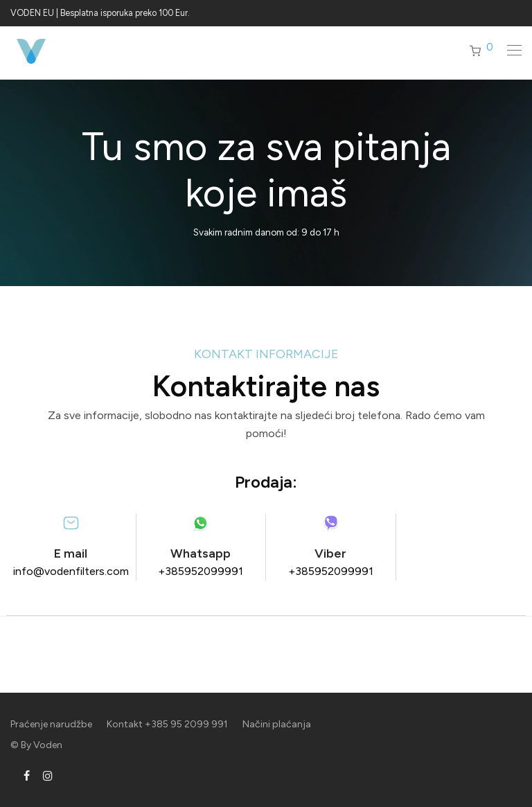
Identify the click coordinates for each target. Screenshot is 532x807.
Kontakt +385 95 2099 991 (167, 724)
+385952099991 (201, 571)
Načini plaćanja (277, 724)
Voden (48, 745)
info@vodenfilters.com (71, 571)
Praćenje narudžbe (51, 724)
